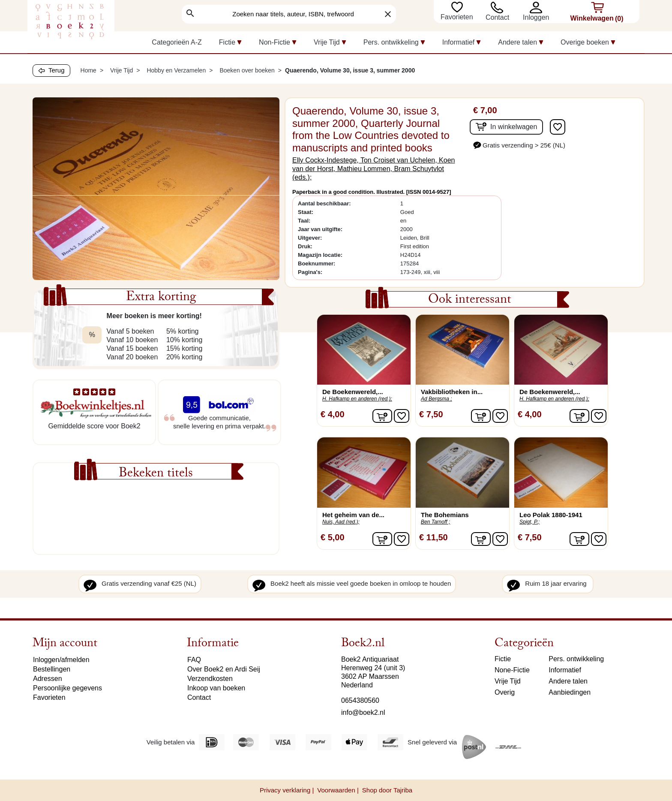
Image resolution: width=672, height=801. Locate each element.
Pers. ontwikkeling (576, 659)
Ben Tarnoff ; (435, 522)
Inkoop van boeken (216, 688)
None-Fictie (512, 670)
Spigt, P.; (529, 522)
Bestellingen (52, 669)
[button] (538, 8)
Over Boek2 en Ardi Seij (224, 669)
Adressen (48, 679)
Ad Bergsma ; (436, 399)
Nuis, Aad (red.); (341, 522)
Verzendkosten (210, 679)
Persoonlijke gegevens (67, 688)
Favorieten (458, 17)
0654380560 (360, 700)
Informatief (565, 670)
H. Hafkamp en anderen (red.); (357, 399)
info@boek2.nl (363, 712)
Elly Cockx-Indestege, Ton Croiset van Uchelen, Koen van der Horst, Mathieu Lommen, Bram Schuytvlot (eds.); (373, 169)
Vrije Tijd (508, 681)
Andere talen (568, 681)
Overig (505, 692)
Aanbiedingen (570, 692)
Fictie (503, 659)
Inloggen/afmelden (61, 660)
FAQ (194, 660)
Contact (497, 17)
